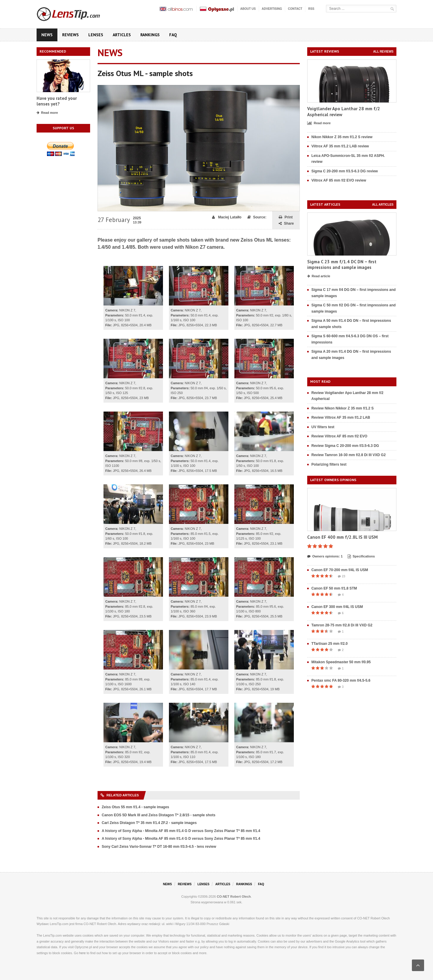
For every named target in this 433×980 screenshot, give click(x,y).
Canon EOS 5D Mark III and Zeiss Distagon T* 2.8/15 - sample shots (159, 815)
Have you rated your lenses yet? (57, 101)
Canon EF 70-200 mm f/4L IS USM (340, 570)
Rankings (150, 35)
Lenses (96, 35)
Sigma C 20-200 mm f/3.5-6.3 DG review (345, 171)
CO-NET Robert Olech (234, 897)
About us (248, 9)
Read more (47, 113)
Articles (122, 35)
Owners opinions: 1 (325, 557)
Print (286, 217)
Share (286, 224)
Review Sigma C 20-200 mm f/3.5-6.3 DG (345, 446)
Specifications (361, 557)
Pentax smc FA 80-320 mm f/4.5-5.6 (341, 680)
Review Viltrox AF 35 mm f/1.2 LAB (341, 417)
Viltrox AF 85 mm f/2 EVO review (339, 180)
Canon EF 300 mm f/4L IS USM (337, 607)
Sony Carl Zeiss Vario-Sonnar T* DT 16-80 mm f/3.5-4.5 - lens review (159, 847)
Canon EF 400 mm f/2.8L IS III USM (342, 537)
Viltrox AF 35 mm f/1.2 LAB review (340, 146)
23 (342, 576)
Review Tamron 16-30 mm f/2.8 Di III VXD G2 (349, 455)
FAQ (173, 35)
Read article (319, 276)
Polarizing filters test (329, 464)
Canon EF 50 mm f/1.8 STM (334, 588)
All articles (383, 205)
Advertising (272, 9)
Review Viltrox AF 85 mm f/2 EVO (339, 436)
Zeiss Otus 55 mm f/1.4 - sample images (135, 807)
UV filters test (323, 427)
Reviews (70, 35)
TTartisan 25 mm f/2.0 (330, 644)
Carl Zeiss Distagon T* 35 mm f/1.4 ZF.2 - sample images (149, 823)
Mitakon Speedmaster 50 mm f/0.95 (341, 662)
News (47, 35)
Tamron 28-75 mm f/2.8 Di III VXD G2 (342, 625)
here (82, 953)
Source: (257, 217)
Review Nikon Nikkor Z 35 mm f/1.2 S (342, 408)
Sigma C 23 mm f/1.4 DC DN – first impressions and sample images (342, 265)
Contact (295, 9)
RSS (311, 9)
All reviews (383, 52)
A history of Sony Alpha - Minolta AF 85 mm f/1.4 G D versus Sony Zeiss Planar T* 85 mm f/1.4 (181, 831)
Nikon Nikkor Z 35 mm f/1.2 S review (342, 137)
